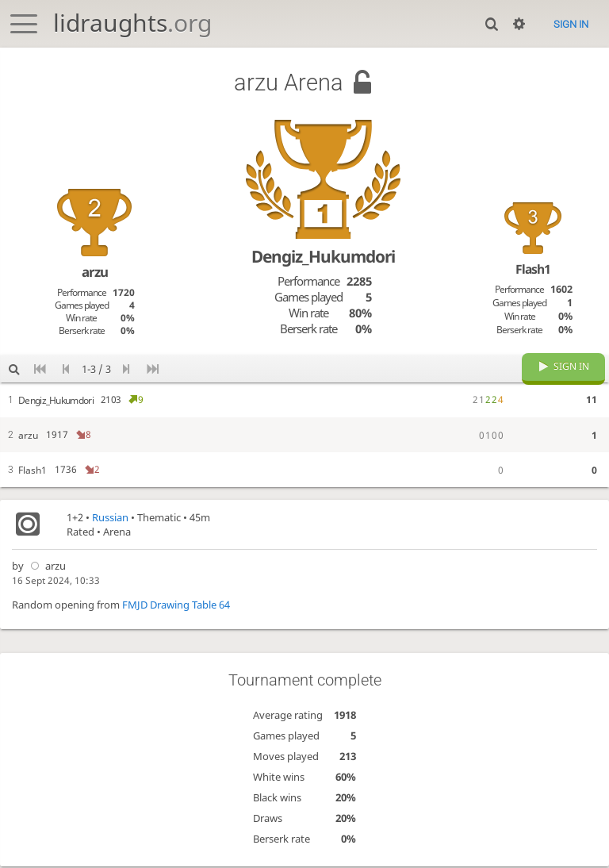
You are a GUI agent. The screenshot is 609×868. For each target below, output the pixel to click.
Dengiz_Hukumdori (323, 256)
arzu (46, 570)
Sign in (571, 24)
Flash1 (533, 269)
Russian (110, 522)
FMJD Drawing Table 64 (176, 609)
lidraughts (132, 23)
